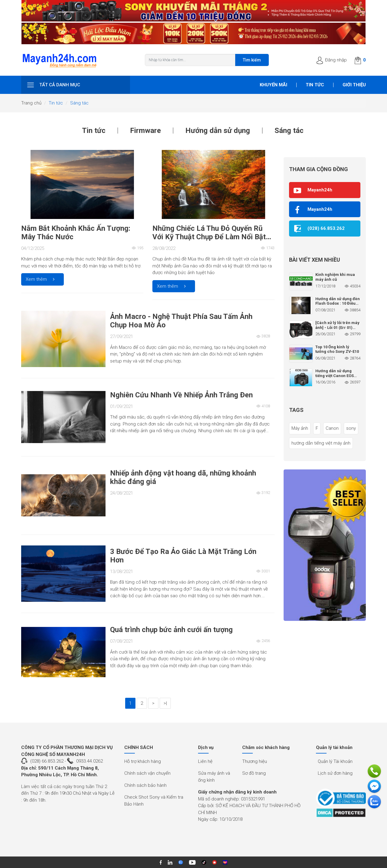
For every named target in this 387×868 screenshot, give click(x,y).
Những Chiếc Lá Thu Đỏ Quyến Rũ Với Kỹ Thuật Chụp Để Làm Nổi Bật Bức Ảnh (209, 237)
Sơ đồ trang (254, 773)
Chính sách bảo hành (145, 785)
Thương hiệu (255, 761)
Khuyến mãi (273, 85)
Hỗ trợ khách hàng (143, 761)
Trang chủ (31, 103)
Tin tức (315, 85)
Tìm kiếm (252, 60)
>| (165, 703)
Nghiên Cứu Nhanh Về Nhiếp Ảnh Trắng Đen (181, 395)
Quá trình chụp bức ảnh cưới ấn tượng (171, 630)
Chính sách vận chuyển (147, 773)
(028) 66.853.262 (47, 761)
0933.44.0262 (89, 761)
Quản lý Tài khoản (335, 761)
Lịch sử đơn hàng (335, 773)
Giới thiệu (354, 85)
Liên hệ (205, 761)
